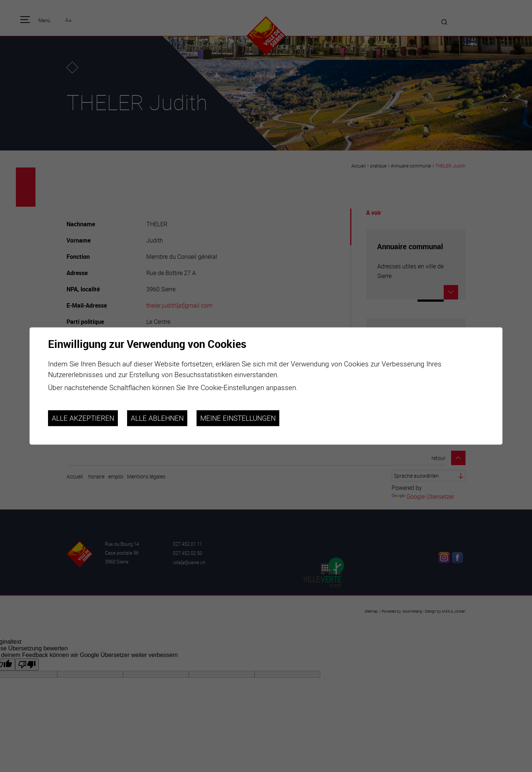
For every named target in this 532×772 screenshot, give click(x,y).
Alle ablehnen (157, 418)
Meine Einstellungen (238, 418)
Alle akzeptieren (83, 418)
